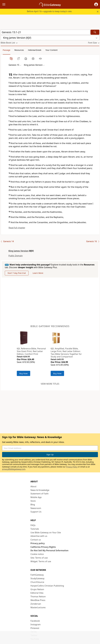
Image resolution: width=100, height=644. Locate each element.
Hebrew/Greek (35, 50)
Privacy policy (38, 543)
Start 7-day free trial (17, 273)
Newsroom (36, 508)
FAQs (33, 525)
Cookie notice (37, 554)
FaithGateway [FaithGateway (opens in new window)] (37, 575)
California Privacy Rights (43, 547)
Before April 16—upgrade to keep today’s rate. (50, 11)
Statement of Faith (40, 494)
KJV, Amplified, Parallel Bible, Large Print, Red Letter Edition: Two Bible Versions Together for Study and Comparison (66, 353)
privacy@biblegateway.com (14, 469)
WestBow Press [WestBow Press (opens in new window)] (38, 600)
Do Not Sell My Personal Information (49, 550)
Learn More (38, 273)
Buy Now (24, 373)
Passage (7, 50)
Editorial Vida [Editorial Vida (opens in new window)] (37, 593)
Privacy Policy (72, 467)
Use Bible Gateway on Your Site (46, 533)
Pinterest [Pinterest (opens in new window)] (35, 628)
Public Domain (16, 256)
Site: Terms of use (39, 558)
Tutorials (35, 529)
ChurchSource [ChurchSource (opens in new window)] (37, 582)
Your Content (51, 50)
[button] (96, 4)
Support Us (36, 512)
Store (33, 501)
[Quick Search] (45, 32)
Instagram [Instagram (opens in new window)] (36, 624)
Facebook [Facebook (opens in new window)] (35, 621)
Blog (33, 505)
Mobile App (36, 497)
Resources (19, 50)
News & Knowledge (40, 490)
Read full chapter (17, 228)
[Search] (95, 32)
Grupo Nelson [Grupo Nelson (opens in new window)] (37, 589)
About (33, 486)
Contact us (36, 540)
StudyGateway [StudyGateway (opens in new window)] (37, 578)
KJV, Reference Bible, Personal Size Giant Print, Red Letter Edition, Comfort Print (31, 351)
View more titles (50, 384)
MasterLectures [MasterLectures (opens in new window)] (38, 607)
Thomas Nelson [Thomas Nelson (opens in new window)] (38, 597)
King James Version (18, 251)
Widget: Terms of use (41, 561)
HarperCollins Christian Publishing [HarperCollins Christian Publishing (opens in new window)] (47, 586)
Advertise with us (39, 536)
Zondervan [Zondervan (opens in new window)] (36, 604)
